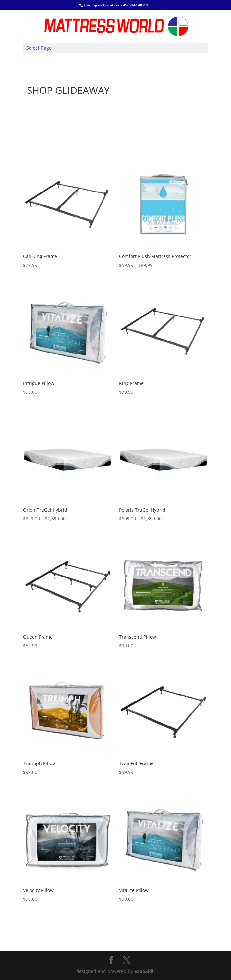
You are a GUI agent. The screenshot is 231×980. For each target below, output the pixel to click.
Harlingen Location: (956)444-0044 (116, 5)
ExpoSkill (145, 971)
